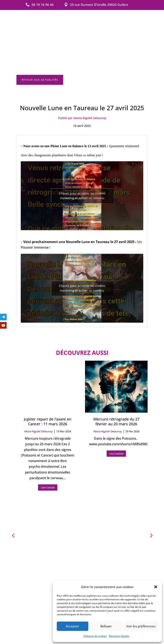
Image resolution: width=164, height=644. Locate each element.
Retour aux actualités (40, 58)
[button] (156, 587)
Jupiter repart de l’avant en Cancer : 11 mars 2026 (48, 400)
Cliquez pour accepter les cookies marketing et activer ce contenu (82, 174)
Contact (76, 514)
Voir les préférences (141, 626)
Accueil (61, 514)
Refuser (106, 626)
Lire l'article (48, 466)
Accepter (72, 626)
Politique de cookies (95, 636)
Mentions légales (119, 636)
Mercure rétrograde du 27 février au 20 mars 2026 (116, 400)
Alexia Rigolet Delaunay (38, 410)
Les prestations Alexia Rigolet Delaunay (82, 564)
